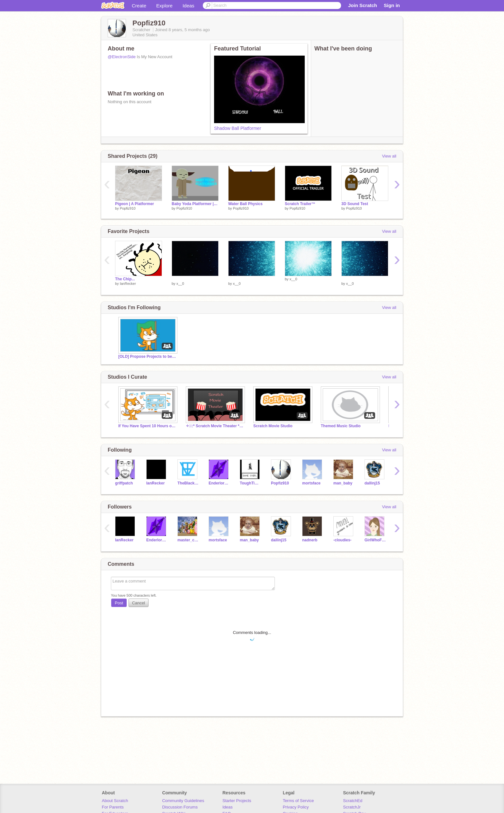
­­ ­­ (342, 279)
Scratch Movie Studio (273, 426)
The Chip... (125, 279)
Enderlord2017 (219, 483)
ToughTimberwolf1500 (251, 483)
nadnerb (310, 540)
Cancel (139, 603)
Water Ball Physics (245, 204)
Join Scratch (363, 5)
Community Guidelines (183, 801)
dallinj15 (372, 483)
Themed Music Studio (341, 426)
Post (119, 603)
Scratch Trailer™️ (300, 204)
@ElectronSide (122, 57)
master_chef (188, 540)
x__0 (180, 284)
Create (139, 6)
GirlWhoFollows (375, 540)
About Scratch (115, 801)
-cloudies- (342, 540)
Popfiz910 (128, 208)
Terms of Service (298, 801)
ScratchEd (353, 801)
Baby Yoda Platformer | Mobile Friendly (195, 204)
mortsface (311, 483)
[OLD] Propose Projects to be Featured (147, 357)
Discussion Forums (180, 807)
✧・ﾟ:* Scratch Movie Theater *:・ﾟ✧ (215, 426)
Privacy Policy (296, 807)
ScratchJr (352, 807)
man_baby (343, 483)
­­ (195, 279)
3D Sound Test (355, 204)
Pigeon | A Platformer (135, 204)
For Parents (113, 807)
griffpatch (124, 483)
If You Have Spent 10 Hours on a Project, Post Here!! (147, 426)
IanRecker (128, 284)
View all (389, 156)
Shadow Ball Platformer (238, 128)
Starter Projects (237, 801)
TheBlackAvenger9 (188, 483)
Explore (164, 6)
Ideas (189, 6)
